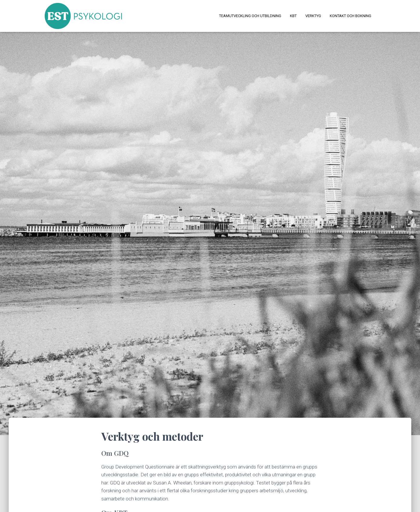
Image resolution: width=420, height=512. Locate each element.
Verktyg (313, 16)
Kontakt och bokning (350, 16)
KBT (293, 16)
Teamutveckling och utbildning (250, 16)
